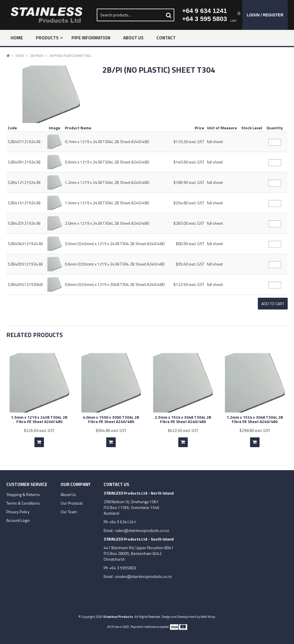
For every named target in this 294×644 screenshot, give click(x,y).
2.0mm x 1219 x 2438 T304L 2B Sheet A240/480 (107, 223)
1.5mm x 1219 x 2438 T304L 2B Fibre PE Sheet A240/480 (39, 416)
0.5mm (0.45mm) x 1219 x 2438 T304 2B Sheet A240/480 (115, 244)
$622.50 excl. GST (183, 427)
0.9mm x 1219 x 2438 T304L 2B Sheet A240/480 (107, 162)
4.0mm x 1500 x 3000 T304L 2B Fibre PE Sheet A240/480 (111, 416)
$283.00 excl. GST (189, 223)
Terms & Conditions (23, 500)
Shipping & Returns (23, 492)
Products (47, 38)
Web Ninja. (208, 614)
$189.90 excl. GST (189, 182)
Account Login (18, 518)
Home (17, 38)
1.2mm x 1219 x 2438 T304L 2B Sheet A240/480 (107, 182)
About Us (133, 38)
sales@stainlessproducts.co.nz (142, 527)
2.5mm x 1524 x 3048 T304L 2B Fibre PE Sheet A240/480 (183, 416)
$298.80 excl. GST (255, 427)
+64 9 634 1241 (204, 11)
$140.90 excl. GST (189, 162)
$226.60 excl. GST (39, 427)
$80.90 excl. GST (190, 244)
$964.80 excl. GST (111, 427)
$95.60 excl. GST (190, 264)
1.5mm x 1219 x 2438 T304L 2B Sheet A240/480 (107, 203)
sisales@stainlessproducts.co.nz (144, 573)
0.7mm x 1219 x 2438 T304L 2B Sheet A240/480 (107, 142)
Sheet (20, 56)
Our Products (72, 500)
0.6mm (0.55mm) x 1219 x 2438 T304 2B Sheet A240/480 (115, 264)
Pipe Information (91, 38)
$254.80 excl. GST (189, 203)
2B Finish (37, 56)
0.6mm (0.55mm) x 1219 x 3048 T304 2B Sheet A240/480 (115, 284)
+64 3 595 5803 (204, 19)
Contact (166, 38)
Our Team (69, 509)
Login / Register (265, 15)
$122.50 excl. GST (189, 284)
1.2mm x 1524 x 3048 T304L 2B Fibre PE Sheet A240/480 (255, 416)
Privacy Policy (18, 509)
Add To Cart (39, 439)
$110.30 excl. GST (189, 142)
